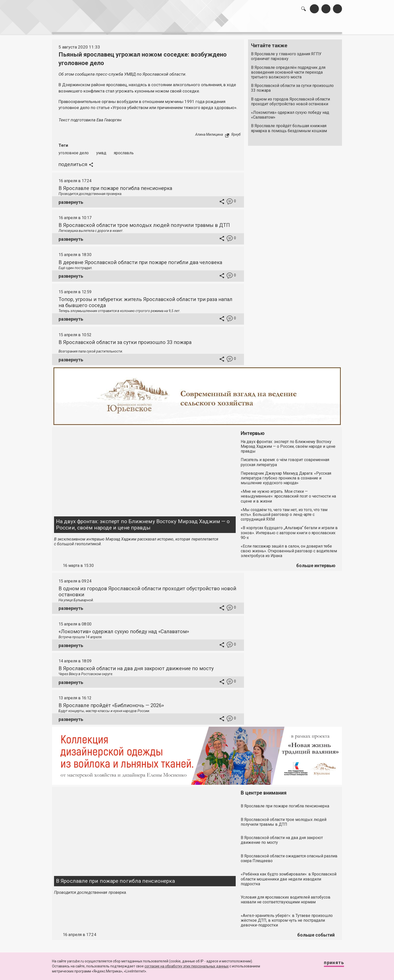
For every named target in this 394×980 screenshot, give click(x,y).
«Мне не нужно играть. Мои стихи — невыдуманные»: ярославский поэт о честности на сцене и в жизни (288, 493)
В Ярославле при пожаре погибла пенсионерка (115, 185)
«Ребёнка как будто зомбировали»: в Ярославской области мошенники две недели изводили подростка (289, 876)
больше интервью (316, 563)
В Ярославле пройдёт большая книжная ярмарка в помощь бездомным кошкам (289, 126)
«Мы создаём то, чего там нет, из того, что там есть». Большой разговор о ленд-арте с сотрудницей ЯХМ (284, 512)
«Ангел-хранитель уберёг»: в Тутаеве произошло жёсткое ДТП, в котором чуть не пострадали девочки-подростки (287, 918)
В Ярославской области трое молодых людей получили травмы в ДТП (144, 223)
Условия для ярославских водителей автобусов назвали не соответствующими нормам (286, 897)
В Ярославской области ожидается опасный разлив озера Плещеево (289, 856)
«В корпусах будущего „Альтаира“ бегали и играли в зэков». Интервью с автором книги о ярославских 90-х (289, 530)
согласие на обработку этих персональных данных (187, 966)
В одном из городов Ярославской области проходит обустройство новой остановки (290, 99)
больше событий (316, 932)
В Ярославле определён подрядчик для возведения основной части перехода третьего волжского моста (288, 69)
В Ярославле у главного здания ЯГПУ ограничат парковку (286, 54)
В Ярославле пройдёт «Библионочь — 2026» (111, 703)
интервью (185, 25)
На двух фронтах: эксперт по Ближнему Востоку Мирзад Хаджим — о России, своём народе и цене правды (143, 522)
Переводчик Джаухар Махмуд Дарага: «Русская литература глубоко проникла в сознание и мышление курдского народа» (286, 475)
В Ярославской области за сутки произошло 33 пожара (292, 85)
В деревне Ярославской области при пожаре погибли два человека (140, 260)
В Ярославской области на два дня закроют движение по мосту (136, 666)
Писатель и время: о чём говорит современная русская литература (285, 460)
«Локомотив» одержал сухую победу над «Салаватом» (290, 112)
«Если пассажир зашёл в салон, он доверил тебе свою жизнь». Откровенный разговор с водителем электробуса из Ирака (289, 548)
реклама (320, 25)
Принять (329, 965)
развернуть (71, 199)
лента (123, 25)
